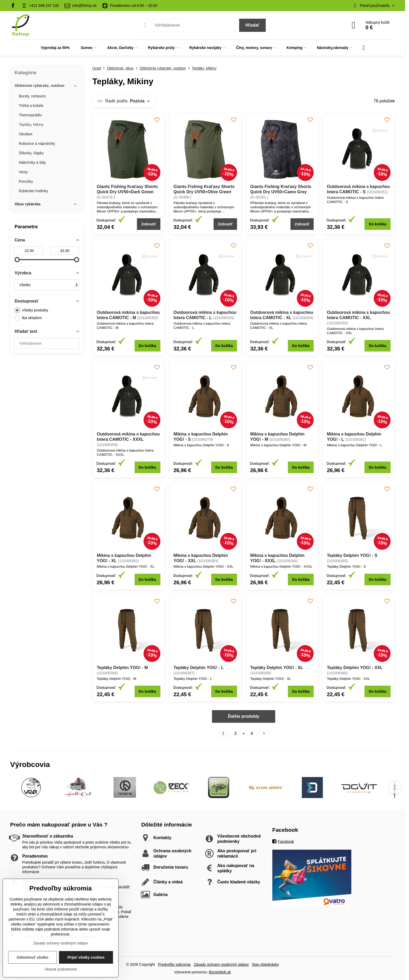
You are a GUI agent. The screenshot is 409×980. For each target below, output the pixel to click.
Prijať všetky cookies (86, 957)
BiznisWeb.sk (220, 972)
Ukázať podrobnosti (61, 969)
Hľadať (252, 25)
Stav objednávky (265, 964)
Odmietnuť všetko (32, 957)
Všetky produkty (31, 310)
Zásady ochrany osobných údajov (221, 964)
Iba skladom (28, 318)
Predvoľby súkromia (174, 964)
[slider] (17, 260)
